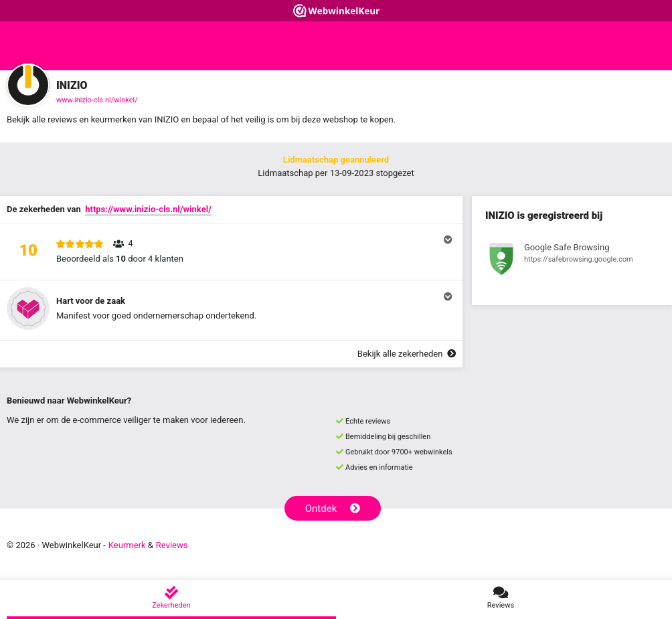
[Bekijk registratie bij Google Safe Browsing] (572, 261)
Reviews (172, 545)
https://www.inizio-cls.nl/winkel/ (148, 209)
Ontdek (333, 509)
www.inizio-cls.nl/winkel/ (97, 100)
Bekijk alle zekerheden (407, 354)
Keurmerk (127, 545)
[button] (231, 252)
